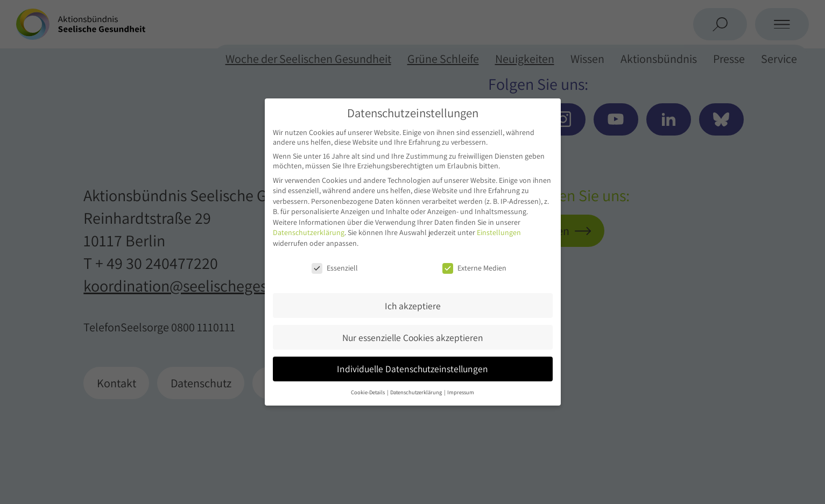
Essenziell (335, 268)
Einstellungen (499, 232)
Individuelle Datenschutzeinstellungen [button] (412, 369)
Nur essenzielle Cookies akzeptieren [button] (413, 338)
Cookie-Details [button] (368, 392)
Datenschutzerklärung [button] (417, 392)
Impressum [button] (461, 392)
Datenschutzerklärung (309, 232)
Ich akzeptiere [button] (413, 306)
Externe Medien (474, 268)
